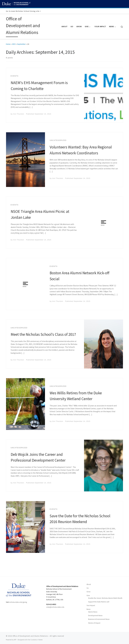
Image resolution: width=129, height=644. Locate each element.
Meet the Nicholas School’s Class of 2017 (43, 334)
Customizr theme (37, 640)
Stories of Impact (94, 623)
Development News (95, 616)
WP (15, 640)
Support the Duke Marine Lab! (99, 602)
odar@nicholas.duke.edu (55, 607)
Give (88, 595)
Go (88, 588)
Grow (88, 592)
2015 (14, 44)
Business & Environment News (99, 619)
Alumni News (93, 612)
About (89, 584)
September (21, 44)
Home (8, 44)
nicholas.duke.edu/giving (18, 602)
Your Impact (91, 605)
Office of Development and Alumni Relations (30, 636)
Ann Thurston (19, 114)
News (88, 609)
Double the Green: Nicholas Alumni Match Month (105, 598)
